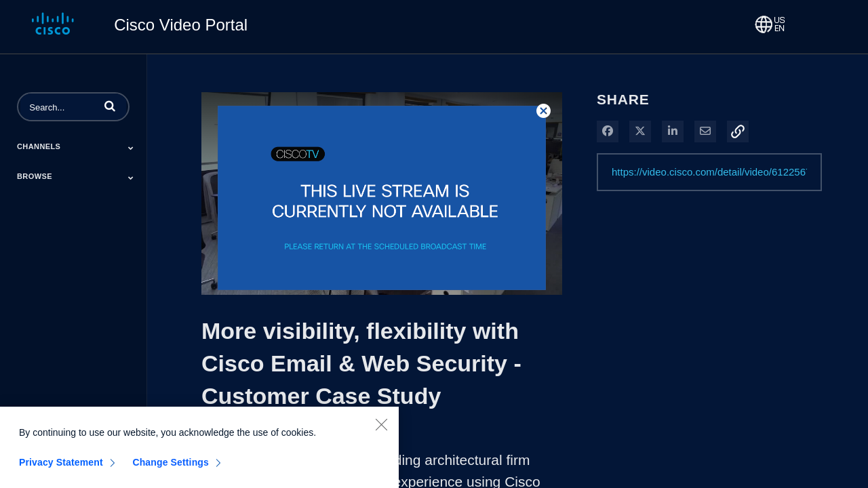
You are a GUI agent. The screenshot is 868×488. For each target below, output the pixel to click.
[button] (110, 106)
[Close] (381, 430)
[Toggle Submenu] (131, 148)
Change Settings (171, 468)
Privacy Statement (61, 468)
